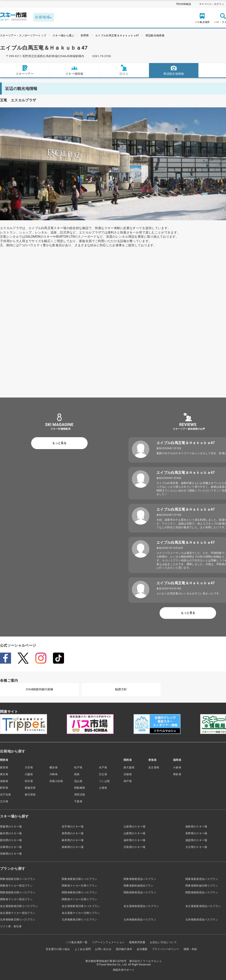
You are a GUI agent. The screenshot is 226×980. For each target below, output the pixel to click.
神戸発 (128, 781)
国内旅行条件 (124, 949)
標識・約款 (190, 949)
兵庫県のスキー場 (11, 847)
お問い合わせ (103, 949)
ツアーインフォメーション (108, 942)
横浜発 (54, 767)
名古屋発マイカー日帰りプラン (81, 913)
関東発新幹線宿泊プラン (139, 886)
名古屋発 (154, 767)
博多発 (177, 774)
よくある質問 (83, 949)
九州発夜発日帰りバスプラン (79, 920)
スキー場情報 (74, 70)
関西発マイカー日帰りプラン (79, 899)
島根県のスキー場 (73, 847)
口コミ (124, 70)
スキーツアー (25, 70)
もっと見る (59, 443)
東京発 (4, 774)
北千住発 (5, 795)
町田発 (4, 788)
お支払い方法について (163, 942)
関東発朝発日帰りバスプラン (18, 879)
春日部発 (30, 795)
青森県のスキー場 (11, 827)
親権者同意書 (137, 942)
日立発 (103, 774)
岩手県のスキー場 (73, 827)
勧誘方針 (121, 689)
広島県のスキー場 (135, 847)
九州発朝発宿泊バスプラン (140, 920)
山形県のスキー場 (135, 827)
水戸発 (103, 767)
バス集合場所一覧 (77, 942)
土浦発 (103, 788)
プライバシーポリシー (166, 949)
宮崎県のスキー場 (11, 854)
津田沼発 (80, 795)
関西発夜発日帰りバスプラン (79, 892)
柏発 (77, 774)
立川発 (4, 801)
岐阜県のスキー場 (73, 840)
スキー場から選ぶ (63, 35)
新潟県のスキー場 (11, 840)
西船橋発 (80, 788)
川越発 (29, 774)
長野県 (85, 35)
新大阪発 (129, 767)
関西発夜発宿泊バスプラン (140, 892)
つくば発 (104, 781)
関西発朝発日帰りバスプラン (18, 892)
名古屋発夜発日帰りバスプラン (81, 906)
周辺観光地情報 (155, 35)
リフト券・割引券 (11, 926)
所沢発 (29, 781)
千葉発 (78, 801)
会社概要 (142, 949)
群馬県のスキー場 (73, 833)
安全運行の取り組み (58, 949)
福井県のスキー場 (135, 840)
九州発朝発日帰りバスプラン (18, 920)
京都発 (128, 774)
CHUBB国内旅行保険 (40, 689)
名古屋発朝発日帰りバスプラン (19, 906)
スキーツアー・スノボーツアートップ (23, 35)
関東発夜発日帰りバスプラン (79, 879)
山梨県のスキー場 (135, 833)
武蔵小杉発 (56, 781)
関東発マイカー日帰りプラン (79, 886)
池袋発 (4, 781)
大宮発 (29, 767)
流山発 (78, 781)
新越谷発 (30, 788)
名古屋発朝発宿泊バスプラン (141, 906)
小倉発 (177, 767)
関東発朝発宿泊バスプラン (140, 879)
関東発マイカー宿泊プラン (16, 886)
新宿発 (4, 767)
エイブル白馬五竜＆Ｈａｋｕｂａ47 (117, 35)
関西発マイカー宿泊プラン (16, 899)
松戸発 (78, 767)
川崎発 (54, 774)
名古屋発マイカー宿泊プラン (18, 913)
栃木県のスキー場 (11, 833)
